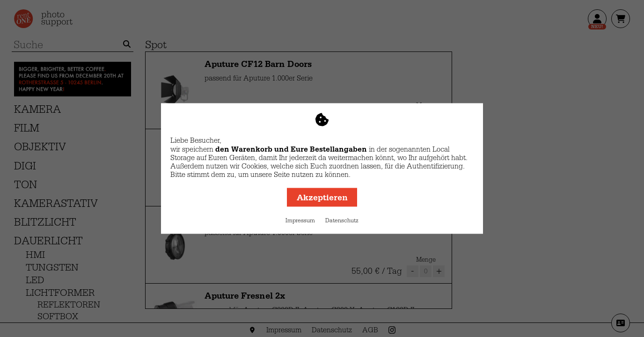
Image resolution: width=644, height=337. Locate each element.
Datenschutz (342, 220)
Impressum (300, 220)
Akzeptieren (322, 197)
